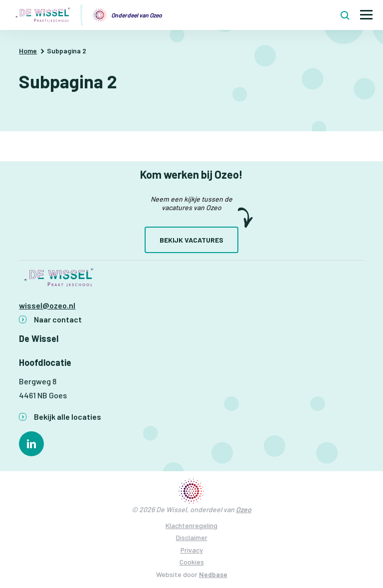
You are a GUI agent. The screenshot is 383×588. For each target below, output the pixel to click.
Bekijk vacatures (191, 240)
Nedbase (213, 574)
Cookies (192, 562)
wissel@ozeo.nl (47, 305)
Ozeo (244, 509)
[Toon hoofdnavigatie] (366, 15)
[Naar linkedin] (31, 444)
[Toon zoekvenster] (345, 15)
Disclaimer (192, 537)
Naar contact (58, 319)
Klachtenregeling (191, 525)
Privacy (192, 550)
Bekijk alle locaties (68, 417)
